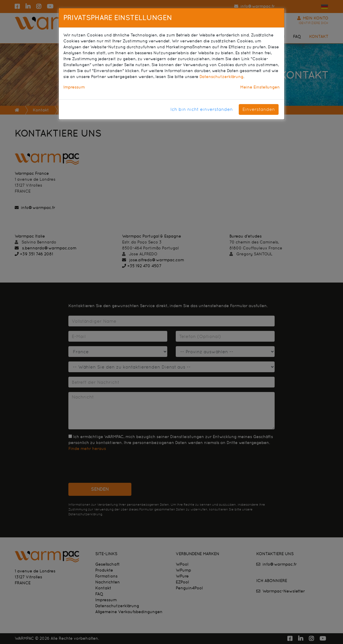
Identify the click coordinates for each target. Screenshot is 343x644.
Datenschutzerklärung (221, 77)
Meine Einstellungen (260, 87)
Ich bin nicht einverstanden (202, 109)
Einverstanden (259, 109)
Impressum (74, 87)
